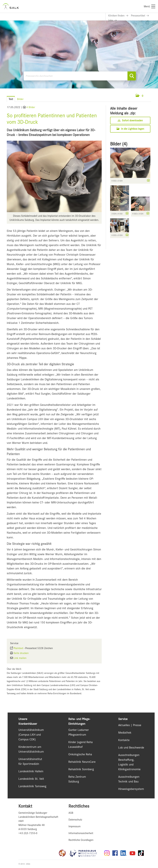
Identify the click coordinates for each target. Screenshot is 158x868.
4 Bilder (31, 107)
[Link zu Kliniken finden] (118, 16)
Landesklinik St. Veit (31, 779)
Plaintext (18, 648)
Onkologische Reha (80, 754)
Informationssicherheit (81, 833)
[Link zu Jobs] (112, 20)
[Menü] (150, 6)
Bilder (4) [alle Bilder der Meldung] (119, 144)
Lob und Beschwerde (131, 747)
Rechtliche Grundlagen (81, 840)
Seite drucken (21, 653)
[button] (139, 96)
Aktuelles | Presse (130, 725)
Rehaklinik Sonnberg (81, 769)
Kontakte (124, 740)
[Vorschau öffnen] (54, 176)
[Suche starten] (132, 76)
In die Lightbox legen (130, 129)
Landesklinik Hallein (31, 771)
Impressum (75, 826)
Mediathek (125, 733)
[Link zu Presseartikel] (140, 16)
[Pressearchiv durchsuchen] (80, 76)
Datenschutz (75, 820)
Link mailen (20, 658)
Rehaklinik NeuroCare (82, 762)
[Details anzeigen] (148, 181)
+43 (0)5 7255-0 (28, 833)
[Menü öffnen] (148, 96)
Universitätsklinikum (31, 730)
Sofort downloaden (130, 121)
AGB (71, 813)
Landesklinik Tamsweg (32, 786)
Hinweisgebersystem (131, 789)
